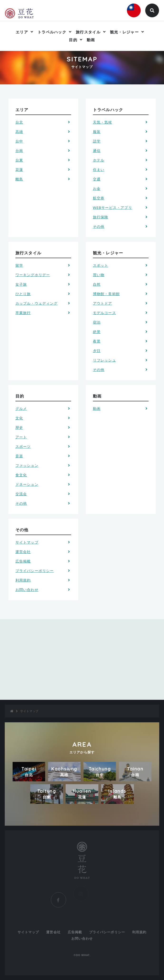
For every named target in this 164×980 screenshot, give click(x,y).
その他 (99, 226)
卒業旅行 (23, 313)
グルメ (21, 408)
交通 (97, 179)
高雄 (19, 132)
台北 (19, 122)
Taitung (46, 794)
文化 (19, 418)
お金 (97, 188)
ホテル (99, 160)
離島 (19, 179)
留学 (19, 265)
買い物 (99, 275)
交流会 (21, 494)
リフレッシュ (104, 360)
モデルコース (104, 313)
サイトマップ (27, 542)
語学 (97, 141)
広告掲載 (23, 561)
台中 (19, 141)
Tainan (135, 772)
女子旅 (21, 284)
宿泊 (97, 322)
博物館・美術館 (106, 294)
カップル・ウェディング (37, 303)
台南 (19, 151)
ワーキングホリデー (33, 275)
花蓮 (19, 169)
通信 (97, 151)
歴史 (19, 427)
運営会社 (23, 552)
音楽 (19, 456)
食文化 (21, 475)
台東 (19, 160)
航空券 (99, 198)
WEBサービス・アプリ (113, 207)
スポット (101, 265)
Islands (117, 794)
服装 (97, 132)
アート (21, 437)
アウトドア (103, 303)
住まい (99, 169)
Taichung (100, 772)
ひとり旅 (23, 294)
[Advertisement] (82, 659)
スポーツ (23, 446)
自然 (97, 284)
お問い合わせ (27, 590)
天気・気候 (103, 122)
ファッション (27, 465)
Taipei (29, 772)
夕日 (97, 351)
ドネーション (27, 484)
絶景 (97, 332)
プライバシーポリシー (35, 571)
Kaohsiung (64, 772)
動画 (91, 40)
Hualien (82, 794)
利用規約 (23, 580)
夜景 (97, 341)
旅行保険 (101, 217)
